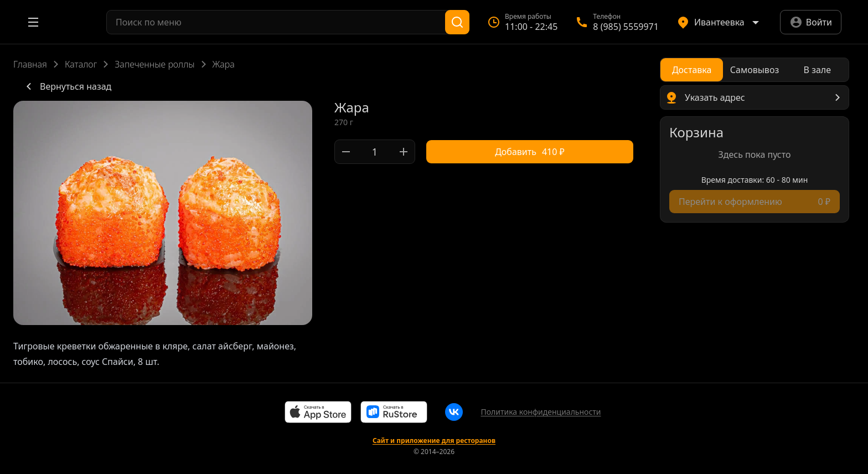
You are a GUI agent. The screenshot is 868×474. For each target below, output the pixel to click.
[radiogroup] (755, 70)
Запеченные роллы (154, 64)
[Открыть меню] (33, 22)
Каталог (81, 64)
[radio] (692, 70)
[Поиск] (457, 22)
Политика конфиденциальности (541, 412)
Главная (30, 64)
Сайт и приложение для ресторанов (434, 441)
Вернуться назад (67, 86)
